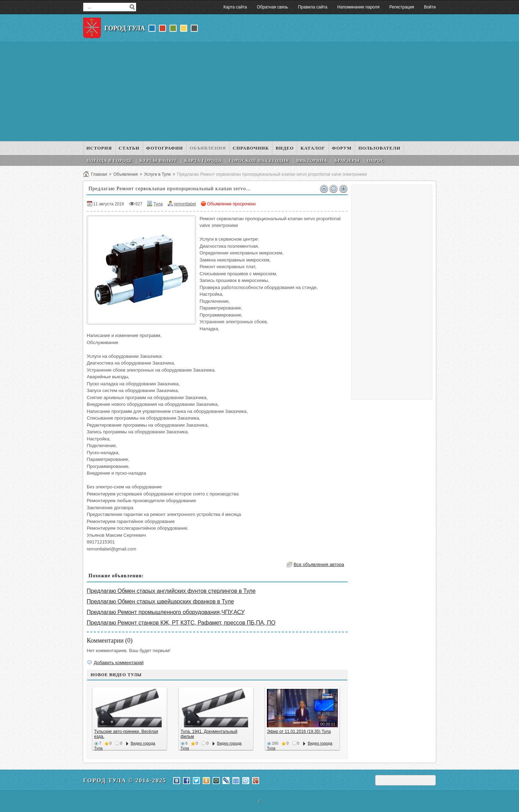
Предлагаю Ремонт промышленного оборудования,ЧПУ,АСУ (166, 612)
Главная (99, 174)
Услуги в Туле (157, 174)
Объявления (125, 174)
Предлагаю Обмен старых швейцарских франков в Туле (160, 602)
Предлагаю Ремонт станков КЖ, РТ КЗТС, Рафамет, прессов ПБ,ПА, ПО (181, 623)
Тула (158, 204)
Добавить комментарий (119, 663)
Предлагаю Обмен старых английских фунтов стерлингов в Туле (171, 591)
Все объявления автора (319, 564)
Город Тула (125, 28)
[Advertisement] (259, 92)
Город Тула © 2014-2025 (125, 780)
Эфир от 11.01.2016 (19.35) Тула (299, 732)
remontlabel (185, 204)
